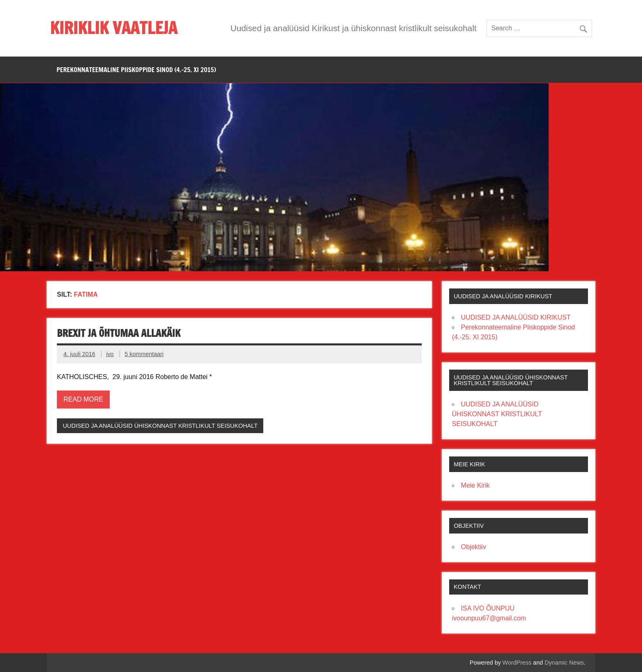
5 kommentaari (144, 354)
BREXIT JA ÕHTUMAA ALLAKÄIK (119, 333)
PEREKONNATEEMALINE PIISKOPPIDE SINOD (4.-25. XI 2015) (136, 70)
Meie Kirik (475, 485)
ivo (110, 354)
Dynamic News (564, 663)
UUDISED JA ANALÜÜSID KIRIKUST (516, 317)
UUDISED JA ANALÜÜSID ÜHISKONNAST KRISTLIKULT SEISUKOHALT (160, 426)
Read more (83, 399)
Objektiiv (474, 547)
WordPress (517, 663)
